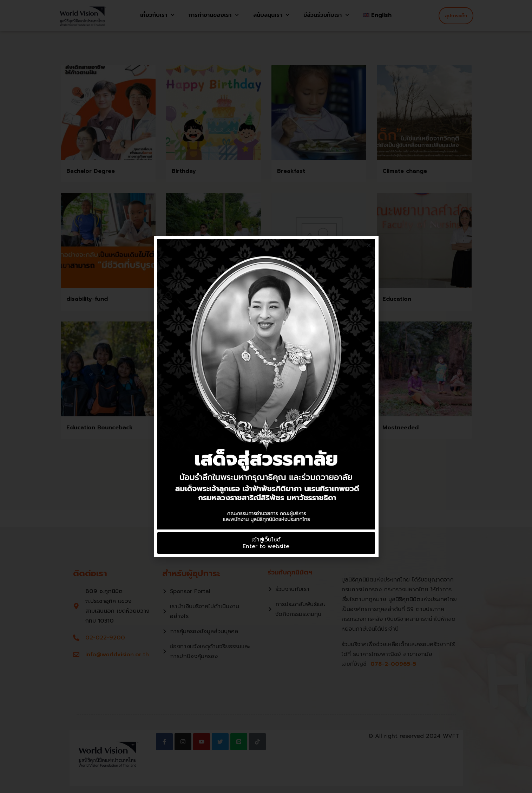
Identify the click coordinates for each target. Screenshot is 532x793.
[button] (369, 245)
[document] (266, 396)
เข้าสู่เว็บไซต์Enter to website (266, 543)
